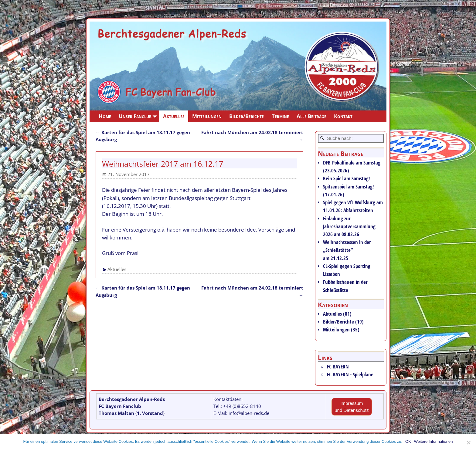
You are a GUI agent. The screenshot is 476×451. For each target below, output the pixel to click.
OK (408, 441)
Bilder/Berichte (246, 116)
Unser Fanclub (139, 116)
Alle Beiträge (311, 116)
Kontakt (343, 116)
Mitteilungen (207, 116)
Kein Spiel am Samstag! (347, 178)
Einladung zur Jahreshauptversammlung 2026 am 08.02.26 (349, 226)
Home (105, 116)
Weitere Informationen (433, 441)
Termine (280, 116)
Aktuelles (174, 116)
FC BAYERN (338, 366)
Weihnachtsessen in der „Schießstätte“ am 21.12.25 (347, 250)
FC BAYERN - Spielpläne (350, 374)
